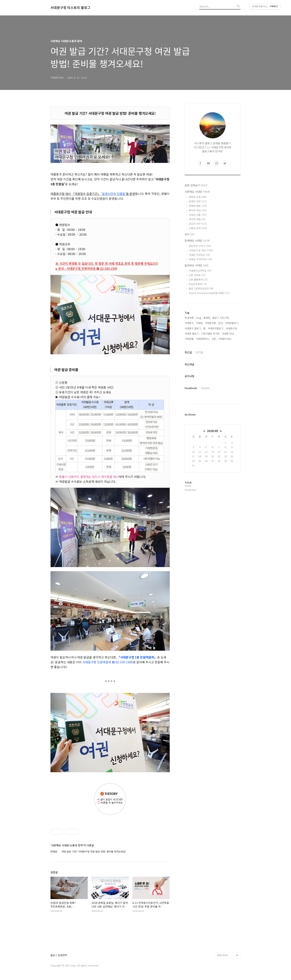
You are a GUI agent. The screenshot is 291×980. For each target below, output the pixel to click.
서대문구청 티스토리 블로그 (70, 8)
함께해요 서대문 (197, 241)
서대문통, (189, 339)
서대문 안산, (228, 334)
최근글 (188, 352)
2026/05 (213, 431)
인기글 (199, 352)
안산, (221, 323)
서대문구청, (232, 328)
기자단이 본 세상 (201, 250)
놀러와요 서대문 (197, 265)
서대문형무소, (203, 339)
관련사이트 (222, 955)
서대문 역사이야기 (200, 259)
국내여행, (189, 318)
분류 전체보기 (196, 185)
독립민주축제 (198, 284)
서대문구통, (211, 323)
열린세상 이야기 (200, 246)
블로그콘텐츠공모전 (201, 288)
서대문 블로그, (192, 334)
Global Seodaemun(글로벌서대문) (209, 293)
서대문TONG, (225, 339)
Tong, (199, 318)
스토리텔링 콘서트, (211, 334)
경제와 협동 (198, 206)
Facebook (191, 388)
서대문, (200, 323)
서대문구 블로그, (193, 328)
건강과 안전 (198, 224)
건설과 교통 (198, 215)
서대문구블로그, (216, 328)
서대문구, (189, 323)
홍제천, (207, 318)
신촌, (214, 339)
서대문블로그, (232, 323)
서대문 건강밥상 (199, 255)
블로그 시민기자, (221, 318)
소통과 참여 (198, 228)
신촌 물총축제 (198, 280)
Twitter (205, 388)
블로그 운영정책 (59, 955)
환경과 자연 (198, 201)
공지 (189, 234)
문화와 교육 (198, 197)
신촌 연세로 (197, 275)
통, (205, 328)
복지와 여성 (198, 210)
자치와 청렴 (197, 219)
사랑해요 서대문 (197, 192)
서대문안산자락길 (200, 271)
